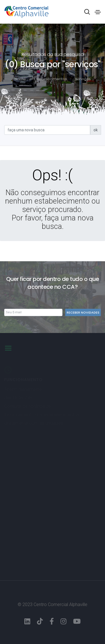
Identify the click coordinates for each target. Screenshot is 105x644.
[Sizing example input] (47, 130)
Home (20, 79)
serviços (83, 79)
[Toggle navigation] (98, 12)
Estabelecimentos (50, 79)
